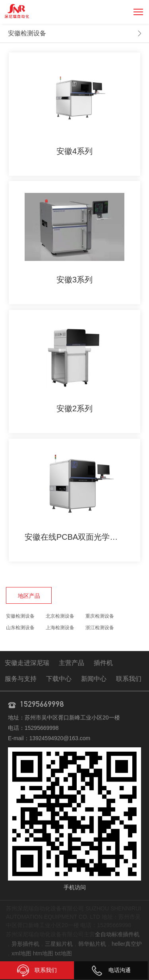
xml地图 (21, 953)
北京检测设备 (60, 616)
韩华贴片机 (92, 944)
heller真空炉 (127, 944)
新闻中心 (94, 679)
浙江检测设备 (100, 628)
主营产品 (72, 663)
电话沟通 (111, 970)
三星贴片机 (59, 944)
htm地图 (43, 953)
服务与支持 (21, 679)
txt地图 (63, 953)
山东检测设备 (20, 628)
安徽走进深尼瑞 (27, 663)
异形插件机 (25, 944)
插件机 (103, 663)
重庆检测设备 (100, 616)
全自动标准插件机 (117, 934)
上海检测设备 (60, 628)
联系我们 (129, 679)
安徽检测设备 (27, 33)
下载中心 (59, 679)
